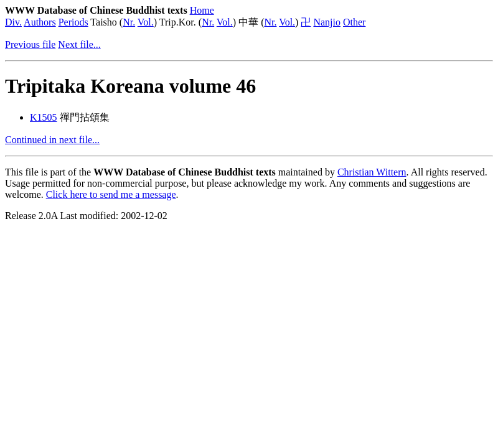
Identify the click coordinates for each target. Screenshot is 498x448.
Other (354, 22)
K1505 (44, 117)
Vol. (146, 22)
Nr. (129, 22)
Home (202, 10)
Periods (73, 22)
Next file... (79, 44)
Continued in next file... (52, 140)
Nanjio (327, 22)
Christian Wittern (372, 172)
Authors (40, 22)
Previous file (30, 44)
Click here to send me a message (111, 194)
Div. (13, 22)
